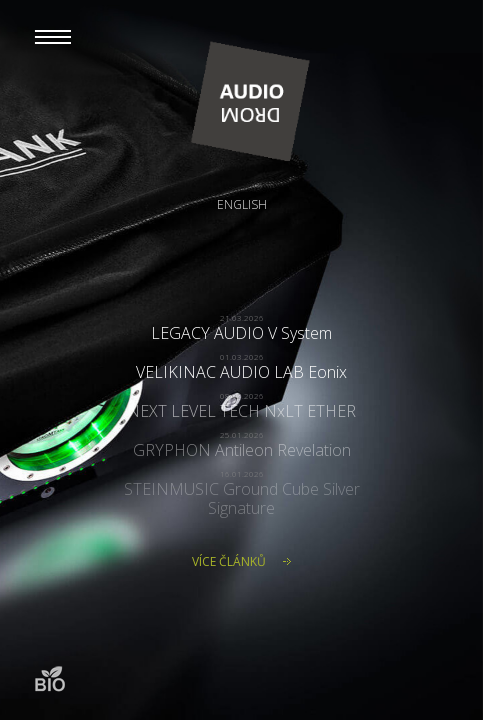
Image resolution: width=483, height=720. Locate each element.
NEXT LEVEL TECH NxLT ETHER (241, 411)
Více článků (229, 561)
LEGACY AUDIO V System (241, 333)
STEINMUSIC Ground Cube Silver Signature (242, 498)
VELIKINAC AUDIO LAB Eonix (241, 372)
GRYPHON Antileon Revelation (242, 450)
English (242, 204)
